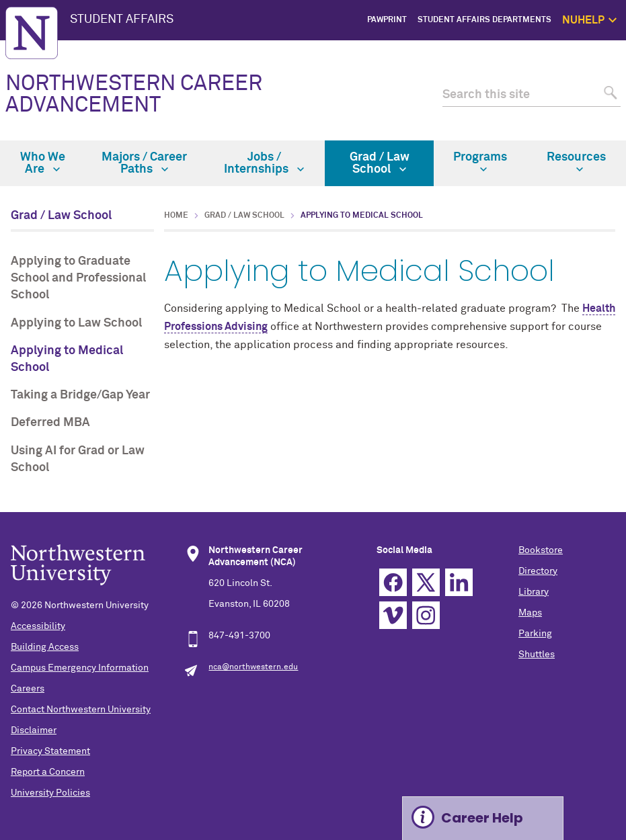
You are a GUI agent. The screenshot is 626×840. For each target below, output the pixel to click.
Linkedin (459, 582)
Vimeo (393, 615)
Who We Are (43, 163)
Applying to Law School (76, 323)
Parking (535, 634)
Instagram (426, 615)
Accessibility (38, 626)
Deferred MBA (50, 423)
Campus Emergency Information (80, 668)
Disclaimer (34, 730)
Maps (530, 613)
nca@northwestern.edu (253, 667)
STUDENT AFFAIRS (122, 19)
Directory (538, 571)
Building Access (45, 647)
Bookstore (541, 550)
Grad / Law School (380, 163)
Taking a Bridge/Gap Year (80, 395)
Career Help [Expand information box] (482, 818)
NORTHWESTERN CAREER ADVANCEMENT (134, 95)
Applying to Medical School (67, 359)
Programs (480, 162)
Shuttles (537, 655)
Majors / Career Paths (144, 163)
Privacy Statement (50, 751)
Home (176, 216)
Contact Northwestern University (81, 710)
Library (534, 592)
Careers (28, 689)
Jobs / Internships (264, 163)
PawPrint (387, 20)
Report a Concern (48, 772)
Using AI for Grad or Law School (78, 459)
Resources (576, 162)
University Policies (50, 793)
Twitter (426, 582)
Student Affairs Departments (484, 20)
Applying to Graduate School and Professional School (78, 278)
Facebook (393, 582)
